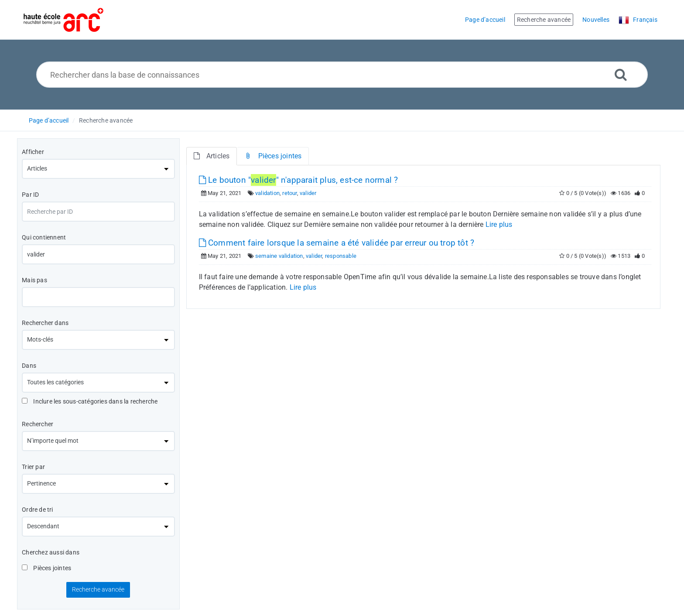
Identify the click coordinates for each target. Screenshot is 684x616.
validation (267, 193)
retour (289, 193)
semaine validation (279, 256)
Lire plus (499, 224)
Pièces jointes (46, 568)
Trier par (33, 467)
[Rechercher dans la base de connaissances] (342, 75)
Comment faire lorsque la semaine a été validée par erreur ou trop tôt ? (337, 243)
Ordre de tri (37, 510)
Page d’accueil (49, 120)
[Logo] (63, 20)
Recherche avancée (106, 120)
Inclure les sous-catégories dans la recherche (90, 401)
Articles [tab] (212, 156)
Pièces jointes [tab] (273, 156)
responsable (341, 256)
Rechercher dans (45, 323)
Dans (29, 366)
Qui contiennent (44, 237)
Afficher (33, 152)
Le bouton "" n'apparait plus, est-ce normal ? (299, 180)
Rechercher (38, 424)
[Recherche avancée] (621, 74)
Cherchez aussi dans (51, 552)
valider (308, 193)
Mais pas (34, 280)
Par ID (30, 195)
